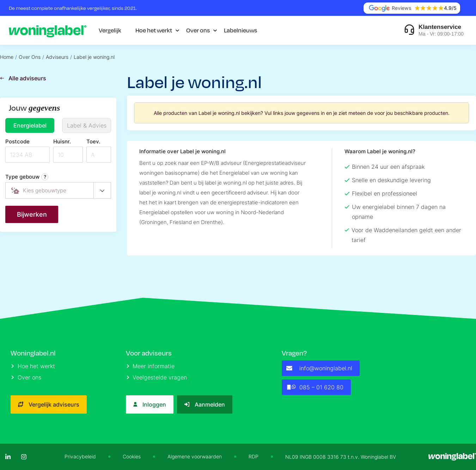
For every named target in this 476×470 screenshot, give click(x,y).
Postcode (17, 141)
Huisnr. (62, 141)
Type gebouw (27, 177)
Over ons (198, 30)
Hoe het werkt (154, 30)
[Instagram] (24, 457)
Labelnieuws (240, 30)
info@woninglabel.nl (319, 368)
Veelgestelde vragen (157, 377)
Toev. (93, 141)
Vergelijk (110, 30)
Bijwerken (32, 214)
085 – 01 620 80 (315, 387)
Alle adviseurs (23, 78)
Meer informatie (151, 366)
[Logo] (48, 30)
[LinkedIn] (8, 457)
